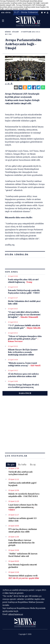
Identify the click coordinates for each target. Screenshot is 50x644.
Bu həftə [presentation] (22, 465)
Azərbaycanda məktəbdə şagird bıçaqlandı (22, 484)
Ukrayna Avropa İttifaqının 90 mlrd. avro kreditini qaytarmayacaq (24, 386)
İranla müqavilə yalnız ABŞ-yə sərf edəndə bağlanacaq (23, 281)
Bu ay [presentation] (33, 465)
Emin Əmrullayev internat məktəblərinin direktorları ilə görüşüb (21, 543)
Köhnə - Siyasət (12, 32)
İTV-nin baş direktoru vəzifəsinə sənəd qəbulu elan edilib (23, 530)
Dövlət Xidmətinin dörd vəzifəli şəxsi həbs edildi (24, 302)
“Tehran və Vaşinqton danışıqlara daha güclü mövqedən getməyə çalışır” (25, 339)
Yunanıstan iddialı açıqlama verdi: (24, 577)
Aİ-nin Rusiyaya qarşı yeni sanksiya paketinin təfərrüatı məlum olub (23, 375)
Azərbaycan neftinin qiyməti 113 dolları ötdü (23, 519)
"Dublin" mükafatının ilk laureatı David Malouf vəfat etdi (23, 555)
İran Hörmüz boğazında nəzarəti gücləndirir (23, 566)
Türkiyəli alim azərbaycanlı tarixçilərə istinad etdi (21, 473)
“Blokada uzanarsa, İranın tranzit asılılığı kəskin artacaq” (24, 364)
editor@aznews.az (16, 614)
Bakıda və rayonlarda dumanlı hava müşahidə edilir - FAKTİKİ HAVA (24, 495)
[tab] (11, 465)
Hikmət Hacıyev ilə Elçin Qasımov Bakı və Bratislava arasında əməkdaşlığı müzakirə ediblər (23, 352)
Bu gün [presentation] (11, 465)
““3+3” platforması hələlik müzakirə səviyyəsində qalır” (24, 327)
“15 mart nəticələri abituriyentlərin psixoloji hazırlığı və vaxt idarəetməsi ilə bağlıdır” (24, 315)
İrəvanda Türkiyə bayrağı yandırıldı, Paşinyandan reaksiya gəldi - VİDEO (24, 292)
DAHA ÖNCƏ (25, 393)
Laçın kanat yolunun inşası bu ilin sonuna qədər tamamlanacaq (23, 507)
